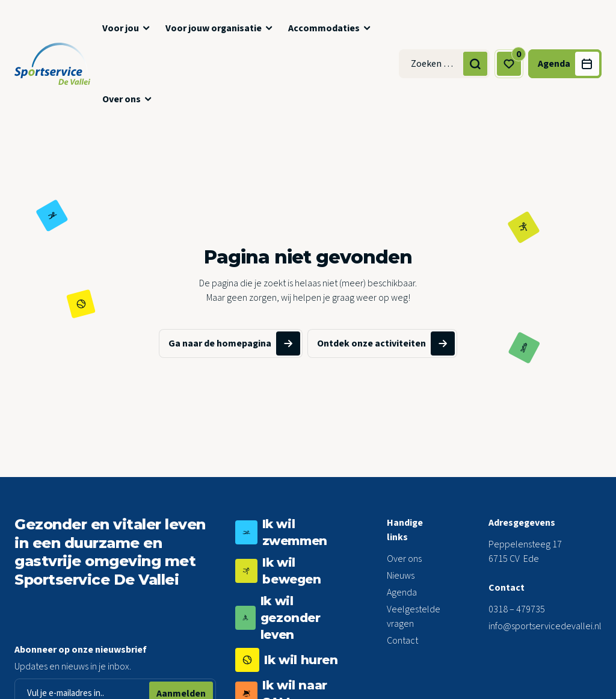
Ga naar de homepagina (234, 343)
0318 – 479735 (517, 609)
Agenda (402, 593)
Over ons (122, 99)
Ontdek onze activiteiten (386, 343)
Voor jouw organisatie (214, 28)
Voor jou (121, 28)
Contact (402, 641)
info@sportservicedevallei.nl (545, 626)
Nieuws (401, 576)
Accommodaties (324, 28)
